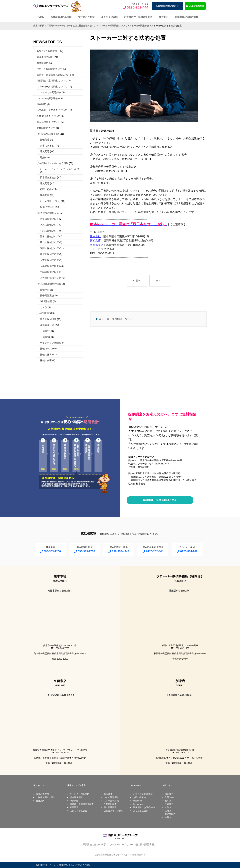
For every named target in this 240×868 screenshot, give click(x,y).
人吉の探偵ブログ (49, 260)
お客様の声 (42, 63)
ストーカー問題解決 (50, 92)
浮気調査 (74, 801)
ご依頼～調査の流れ (46, 797)
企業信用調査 (110, 804)
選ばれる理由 (42, 794)
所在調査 (41, 104)
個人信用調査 (110, 807)
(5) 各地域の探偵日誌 (48, 213)
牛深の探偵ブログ (49, 231)
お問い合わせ (140, 797)
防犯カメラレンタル (113, 811)
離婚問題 (45, 195)
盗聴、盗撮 (46, 189)
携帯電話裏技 (47, 296)
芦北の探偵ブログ (49, 242)
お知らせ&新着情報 (47, 51)
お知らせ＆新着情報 (143, 794)
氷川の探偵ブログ (49, 225)
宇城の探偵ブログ (49, 272)
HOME (40, 17)
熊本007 (169, 801)
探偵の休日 (46, 355)
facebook (137, 801)
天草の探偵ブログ (49, 266)
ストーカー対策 (111, 801)
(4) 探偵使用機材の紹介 (49, 284)
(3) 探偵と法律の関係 (48, 134)
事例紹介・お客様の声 (144, 807)
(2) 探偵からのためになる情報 (52, 163)
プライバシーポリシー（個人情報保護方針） (133, 844)
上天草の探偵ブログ (50, 278)
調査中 (47, 331)
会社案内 (163, 17)
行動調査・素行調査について (52, 81)
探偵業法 (45, 140)
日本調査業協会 (48, 177)
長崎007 (169, 804)
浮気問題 (45, 151)
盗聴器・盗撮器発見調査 (82, 804)
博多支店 (95, 241)
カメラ (43, 307)
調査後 (47, 337)
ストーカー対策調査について (52, 87)
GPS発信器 (46, 301)
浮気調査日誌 (47, 325)
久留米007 (170, 797)
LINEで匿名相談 (195, 6)
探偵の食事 (46, 360)
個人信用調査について (48, 122)
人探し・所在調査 (78, 811)
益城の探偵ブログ (49, 254)
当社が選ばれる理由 (61, 17)
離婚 (42, 157)
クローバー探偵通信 (47, 98)
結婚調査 (74, 807)
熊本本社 (95, 236)
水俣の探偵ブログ (49, 219)
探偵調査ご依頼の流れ (186, 17)
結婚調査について (46, 128)
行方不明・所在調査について (52, 110)
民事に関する (47, 146)
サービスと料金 (86, 17)
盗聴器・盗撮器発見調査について (54, 75)
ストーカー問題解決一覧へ (114, 319)
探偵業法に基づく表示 (94, 844)
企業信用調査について (48, 116)
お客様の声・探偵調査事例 (138, 17)
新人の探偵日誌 (48, 319)
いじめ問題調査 (111, 797)
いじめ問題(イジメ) (50, 201)
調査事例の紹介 (45, 57)
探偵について (47, 207)
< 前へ (137, 281)
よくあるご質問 (109, 17)
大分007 (169, 807)
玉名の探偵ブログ (49, 236)
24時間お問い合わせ (167, 6)
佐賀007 (169, 817)
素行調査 (108, 794)
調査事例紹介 (76, 797)
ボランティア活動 (49, 343)
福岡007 (169, 794)
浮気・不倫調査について (49, 69)
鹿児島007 (170, 814)
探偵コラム (46, 349)
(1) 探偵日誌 (43, 313)
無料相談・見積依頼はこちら (160, 500)
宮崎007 (169, 811)
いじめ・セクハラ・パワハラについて (60, 169)
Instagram (138, 804)
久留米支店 (97, 245)
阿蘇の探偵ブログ (49, 248)
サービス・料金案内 (80, 794)
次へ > (160, 281)
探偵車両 (45, 290)
